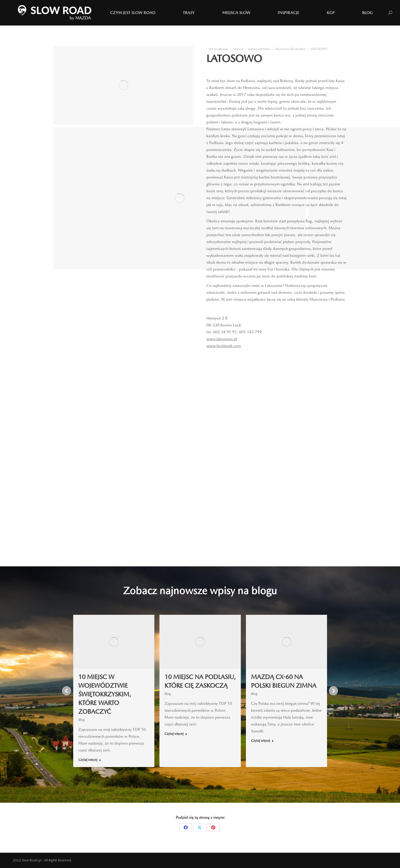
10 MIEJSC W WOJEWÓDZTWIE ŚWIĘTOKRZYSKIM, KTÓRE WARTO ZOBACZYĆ (105, 694)
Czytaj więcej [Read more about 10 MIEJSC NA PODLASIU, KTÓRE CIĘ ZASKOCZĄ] (176, 734)
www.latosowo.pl (222, 339)
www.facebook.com (224, 346)
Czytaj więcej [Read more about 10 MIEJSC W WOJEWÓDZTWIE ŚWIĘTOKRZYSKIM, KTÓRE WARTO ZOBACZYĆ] (90, 760)
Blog (82, 720)
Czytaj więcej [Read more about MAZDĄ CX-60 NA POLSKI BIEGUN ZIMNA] (262, 741)
